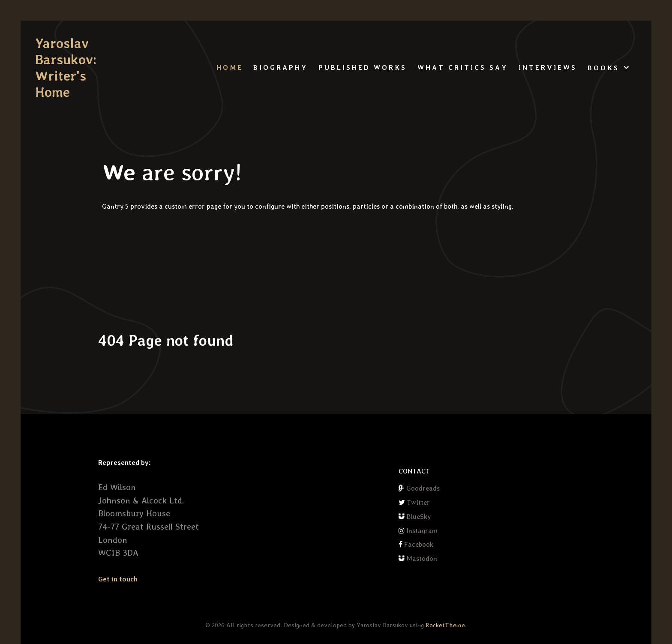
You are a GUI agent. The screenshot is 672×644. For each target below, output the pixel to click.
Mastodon (422, 559)
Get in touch (118, 579)
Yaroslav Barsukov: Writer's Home (66, 68)
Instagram (422, 531)
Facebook (419, 544)
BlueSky (418, 517)
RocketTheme (445, 625)
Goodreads (423, 488)
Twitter (418, 502)
